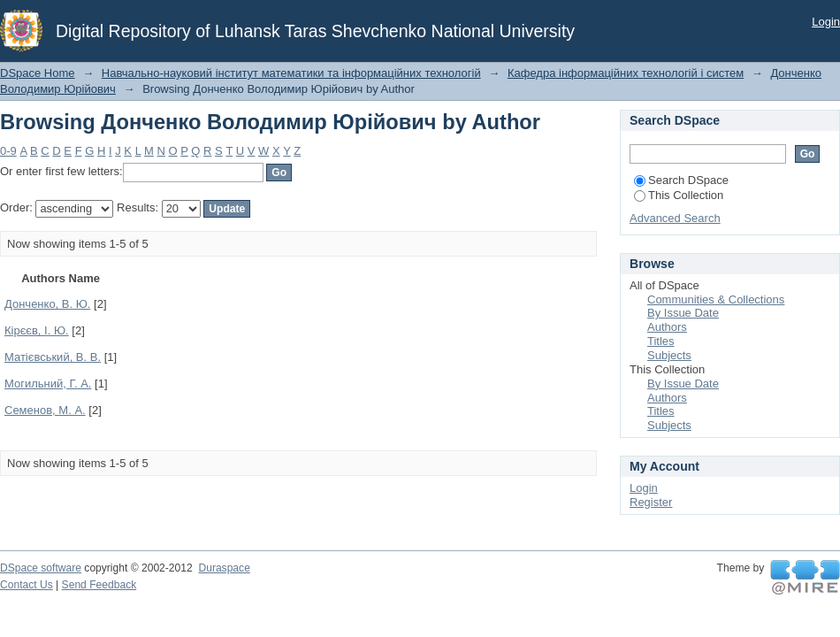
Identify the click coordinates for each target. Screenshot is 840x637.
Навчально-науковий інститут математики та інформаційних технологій (291, 73)
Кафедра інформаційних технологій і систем (626, 73)
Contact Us (27, 585)
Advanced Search (675, 218)
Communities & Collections (716, 299)
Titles (661, 341)
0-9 (8, 151)
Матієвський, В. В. (53, 357)
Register (651, 502)
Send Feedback (99, 585)
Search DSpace (681, 180)
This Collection (679, 195)
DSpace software (41, 568)
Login (826, 22)
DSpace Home (38, 73)
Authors (667, 327)
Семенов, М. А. (45, 410)
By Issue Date (683, 313)
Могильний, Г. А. (48, 384)
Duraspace (224, 568)
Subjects (669, 355)
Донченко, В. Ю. (47, 304)
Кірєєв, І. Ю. (37, 330)
